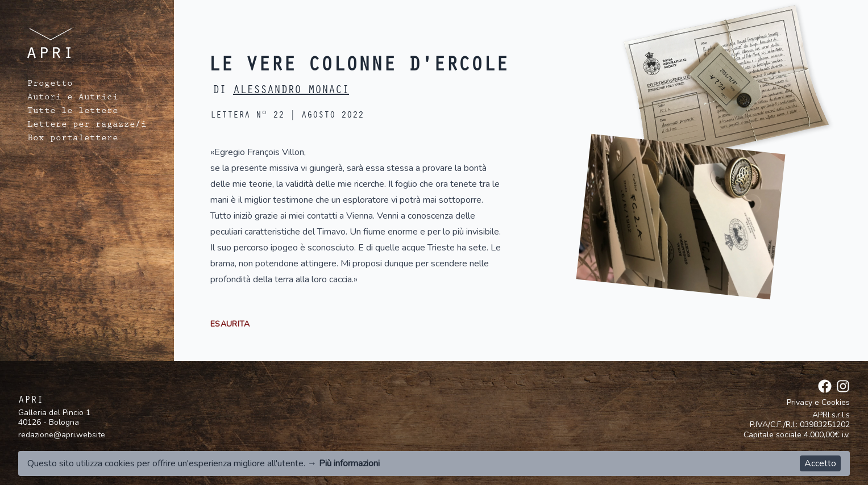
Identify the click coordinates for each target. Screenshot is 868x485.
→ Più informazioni (344, 463)
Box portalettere (73, 139)
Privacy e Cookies (818, 403)
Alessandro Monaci (291, 91)
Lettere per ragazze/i (87, 126)
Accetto (820, 463)
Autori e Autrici (73, 98)
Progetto (50, 85)
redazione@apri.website (62, 435)
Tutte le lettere (73, 112)
